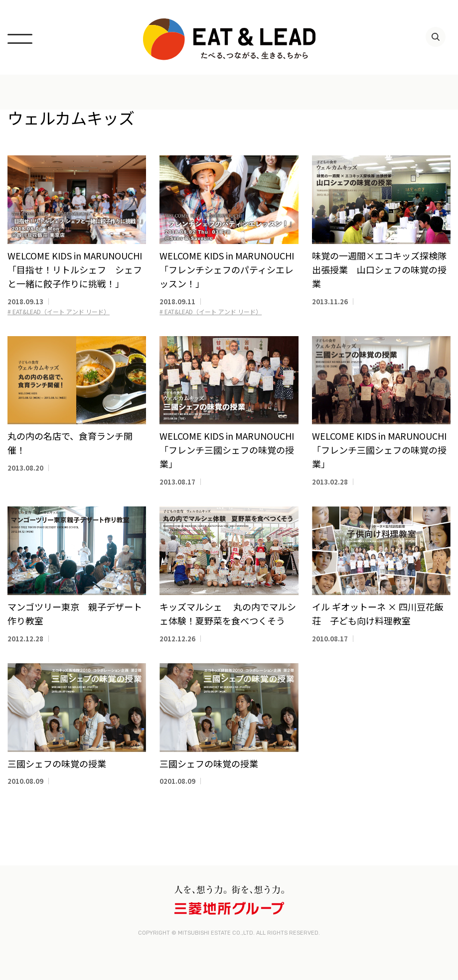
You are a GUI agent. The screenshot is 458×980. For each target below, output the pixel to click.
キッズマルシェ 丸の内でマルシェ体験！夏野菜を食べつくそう (228, 613)
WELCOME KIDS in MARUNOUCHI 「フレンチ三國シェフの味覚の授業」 (227, 450)
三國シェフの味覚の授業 (57, 763)
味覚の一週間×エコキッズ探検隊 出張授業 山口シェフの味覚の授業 (384, 269)
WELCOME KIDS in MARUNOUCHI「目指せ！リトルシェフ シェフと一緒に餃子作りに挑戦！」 (75, 269)
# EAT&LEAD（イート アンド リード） (59, 311)
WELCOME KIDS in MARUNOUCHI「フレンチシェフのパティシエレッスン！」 (227, 269)
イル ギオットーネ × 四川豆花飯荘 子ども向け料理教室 (378, 613)
